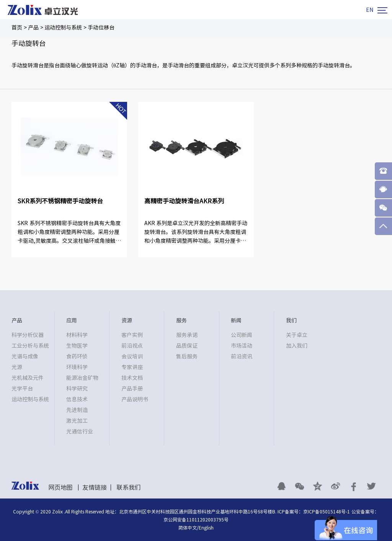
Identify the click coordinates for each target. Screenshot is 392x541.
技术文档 (132, 378)
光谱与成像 (25, 356)
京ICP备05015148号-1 (327, 512)
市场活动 (242, 346)
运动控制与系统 (63, 28)
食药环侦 (77, 356)
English (206, 528)
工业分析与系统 (30, 346)
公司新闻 (242, 335)
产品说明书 (135, 399)
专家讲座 (132, 367)
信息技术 (77, 399)
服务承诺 (187, 335)
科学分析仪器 (28, 335)
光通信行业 (80, 431)
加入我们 (297, 346)
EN (370, 10)
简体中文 (188, 528)
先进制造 (77, 410)
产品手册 (132, 389)
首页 (17, 28)
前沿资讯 (242, 356)
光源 (17, 367)
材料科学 (77, 335)
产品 (33, 28)
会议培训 (132, 356)
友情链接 (95, 487)
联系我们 (129, 487)
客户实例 (132, 335)
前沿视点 (132, 346)
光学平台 (22, 389)
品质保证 (187, 346)
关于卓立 (297, 335)
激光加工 (77, 421)
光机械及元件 (28, 378)
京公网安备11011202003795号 (196, 520)
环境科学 (77, 367)
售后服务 (187, 356)
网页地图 (60, 487)
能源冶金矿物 (82, 378)
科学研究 (77, 389)
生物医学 (77, 346)
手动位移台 (101, 28)
